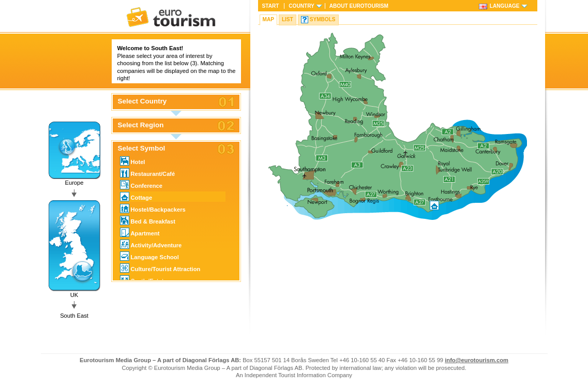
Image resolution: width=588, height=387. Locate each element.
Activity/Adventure (151, 244)
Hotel (133, 161)
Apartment (140, 232)
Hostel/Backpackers (153, 209)
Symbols (323, 19)
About (359, 6)
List (288, 19)
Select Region (141, 125)
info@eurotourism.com (477, 360)
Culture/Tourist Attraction (160, 268)
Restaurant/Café (148, 173)
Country (301, 6)
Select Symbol (142, 148)
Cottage (136, 197)
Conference (141, 185)
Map (268, 19)
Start (271, 6)
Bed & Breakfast (148, 220)
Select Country (142, 101)
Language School (149, 256)
